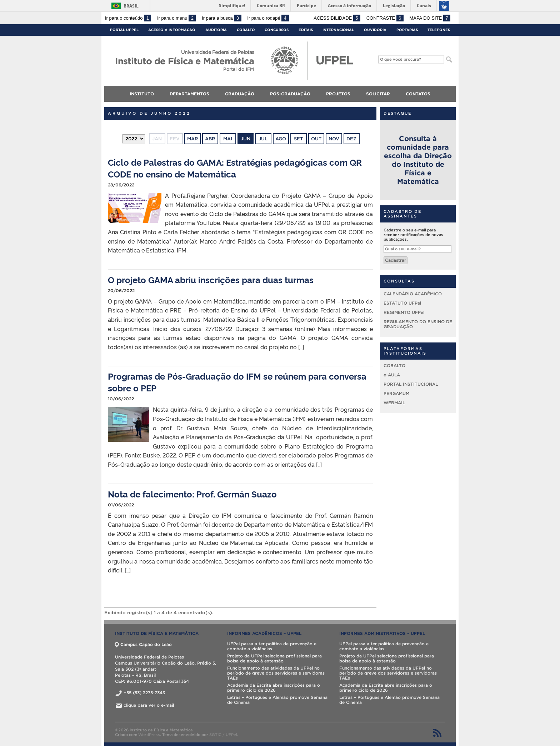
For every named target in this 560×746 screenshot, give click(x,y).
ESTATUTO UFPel (402, 303)
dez (351, 139)
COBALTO (394, 366)
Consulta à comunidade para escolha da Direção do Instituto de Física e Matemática (418, 160)
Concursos (277, 30)
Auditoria (216, 30)
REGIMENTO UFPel (404, 312)
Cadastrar (396, 260)
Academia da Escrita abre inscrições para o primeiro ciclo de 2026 (274, 688)
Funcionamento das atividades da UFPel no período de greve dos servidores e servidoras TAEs (276, 673)
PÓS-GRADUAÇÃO (290, 94)
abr (210, 139)
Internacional (338, 30)
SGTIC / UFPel (223, 735)
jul (263, 139)
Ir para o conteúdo (128, 18)
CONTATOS (418, 94)
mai (228, 139)
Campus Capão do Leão (143, 644)
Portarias (407, 30)
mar (192, 139)
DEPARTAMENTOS (189, 94)
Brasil (131, 6)
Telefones (439, 30)
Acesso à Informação (172, 30)
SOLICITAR (378, 94)
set (298, 139)
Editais (306, 30)
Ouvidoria (375, 30)
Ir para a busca (222, 18)
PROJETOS (338, 94)
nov (334, 139)
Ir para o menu (176, 18)
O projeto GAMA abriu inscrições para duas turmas (211, 279)
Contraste (385, 18)
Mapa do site (430, 18)
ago (281, 139)
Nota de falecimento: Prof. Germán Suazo (192, 494)
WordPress (149, 735)
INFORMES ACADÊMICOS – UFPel (264, 633)
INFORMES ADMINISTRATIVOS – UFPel (382, 633)
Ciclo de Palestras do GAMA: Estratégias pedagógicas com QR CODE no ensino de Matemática (235, 168)
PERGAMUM (396, 393)
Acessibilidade (337, 18)
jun (246, 139)
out (316, 139)
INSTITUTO (142, 94)
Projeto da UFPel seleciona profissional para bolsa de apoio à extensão (274, 658)
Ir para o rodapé (268, 18)
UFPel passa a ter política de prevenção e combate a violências (272, 646)
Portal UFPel (124, 30)
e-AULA (392, 375)
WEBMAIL (394, 403)
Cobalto (246, 30)
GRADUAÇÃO (240, 94)
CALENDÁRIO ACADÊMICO (413, 294)
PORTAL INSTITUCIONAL (411, 384)
